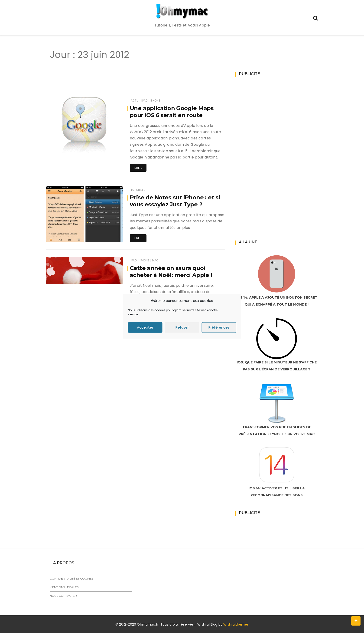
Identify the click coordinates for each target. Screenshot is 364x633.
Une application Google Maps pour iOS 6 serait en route (172, 112)
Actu (135, 101)
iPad (144, 101)
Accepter (145, 327)
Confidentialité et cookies (71, 579)
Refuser (182, 327)
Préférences (219, 327)
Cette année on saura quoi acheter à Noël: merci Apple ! (171, 272)
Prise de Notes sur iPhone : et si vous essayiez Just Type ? (175, 201)
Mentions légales (64, 587)
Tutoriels (138, 190)
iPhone (155, 101)
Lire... (138, 168)
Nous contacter (63, 596)
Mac (155, 260)
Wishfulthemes (236, 624)
